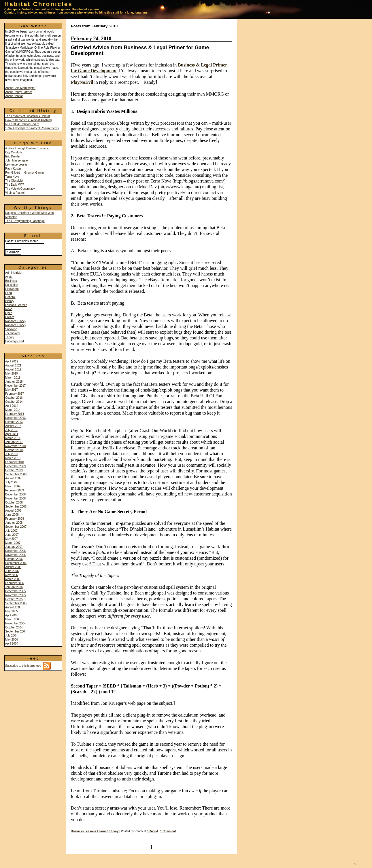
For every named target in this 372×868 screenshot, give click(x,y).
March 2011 (13, 438)
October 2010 (14, 450)
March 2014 (13, 410)
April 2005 (12, 615)
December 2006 (15, 551)
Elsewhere (12, 289)
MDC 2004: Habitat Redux (22, 124)
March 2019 (13, 378)
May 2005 (12, 611)
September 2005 (16, 603)
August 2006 (13, 567)
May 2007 (12, 539)
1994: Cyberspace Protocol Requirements (32, 128)
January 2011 (14, 442)
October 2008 (14, 503)
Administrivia (13, 273)
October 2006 (14, 559)
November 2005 (15, 595)
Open (9, 313)
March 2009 (13, 486)
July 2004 (11, 636)
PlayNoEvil (83, 82)
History (10, 301)
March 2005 (13, 619)
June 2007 (12, 535)
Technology (13, 333)
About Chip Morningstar (20, 88)
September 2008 (16, 507)
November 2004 (15, 623)
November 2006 (15, 555)
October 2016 (14, 398)
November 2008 (15, 498)
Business (11, 281)
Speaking (11, 329)
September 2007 (16, 527)
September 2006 (16, 563)
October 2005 (14, 599)
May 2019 (12, 374)
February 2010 (15, 462)
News (9, 309)
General (10, 297)
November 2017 (15, 386)
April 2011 (12, 434)
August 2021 (13, 365)
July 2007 (11, 531)
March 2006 (13, 579)
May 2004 (12, 640)
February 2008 (15, 519)
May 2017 (12, 390)
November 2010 (15, 446)
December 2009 (15, 466)
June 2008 (12, 515)
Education (12, 285)
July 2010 (11, 454)
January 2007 (14, 547)
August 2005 (13, 607)
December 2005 (15, 591)
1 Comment (168, 831)
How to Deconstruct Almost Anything (28, 120)
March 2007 (13, 543)
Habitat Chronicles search (25, 247)
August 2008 (13, 511)
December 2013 (15, 418)
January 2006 (14, 587)
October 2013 (14, 422)
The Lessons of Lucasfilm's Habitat (28, 116)
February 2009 (15, 490)
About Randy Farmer (19, 92)
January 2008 (14, 523)
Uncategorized (14, 341)
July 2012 (11, 430)
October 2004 (14, 627)
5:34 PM (152, 831)
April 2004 (12, 644)
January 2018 (14, 382)
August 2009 (13, 478)
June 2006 (12, 571)
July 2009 (11, 482)
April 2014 (12, 406)
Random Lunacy (16, 321)
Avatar (9, 277)
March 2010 (13, 458)
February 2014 (15, 414)
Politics (10, 317)
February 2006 (15, 583)
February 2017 (15, 394)
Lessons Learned (16, 305)
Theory (10, 337)
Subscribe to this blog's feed (28, 666)
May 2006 (12, 575)
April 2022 (12, 361)
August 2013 (13, 426)
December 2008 (15, 494)
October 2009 (14, 470)
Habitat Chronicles (38, 4)
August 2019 (13, 370)
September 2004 (16, 631)
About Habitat (14, 96)
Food (9, 293)
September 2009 (16, 474)
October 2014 (14, 402)
